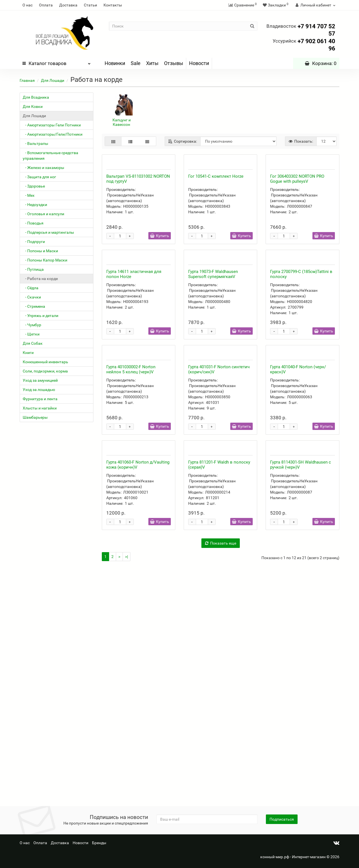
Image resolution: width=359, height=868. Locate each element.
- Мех (29, 195)
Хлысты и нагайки (40, 408)
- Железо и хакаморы (43, 168)
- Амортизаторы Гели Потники (52, 125)
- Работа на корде (40, 279)
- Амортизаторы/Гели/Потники (53, 134)
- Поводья (33, 223)
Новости (199, 63)
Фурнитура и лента (40, 399)
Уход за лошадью (39, 390)
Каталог (57, 62)
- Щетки (31, 334)
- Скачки (32, 297)
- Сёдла (31, 288)
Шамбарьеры (35, 417)
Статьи (90, 5)
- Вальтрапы (35, 143)
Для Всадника (36, 97)
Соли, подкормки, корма (45, 371)
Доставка (68, 5)
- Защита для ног (39, 177)
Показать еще (221, 776)
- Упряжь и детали (41, 316)
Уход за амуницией (40, 380)
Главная (27, 80)
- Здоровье (34, 186)
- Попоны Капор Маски (45, 260)
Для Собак (33, 343)
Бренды (99, 843)
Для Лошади (53, 80)
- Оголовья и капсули (43, 214)
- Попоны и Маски (40, 251)
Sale (136, 63)
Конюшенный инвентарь (45, 362)
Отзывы (174, 63)
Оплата (46, 5)
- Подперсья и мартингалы (48, 232)
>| (126, 790)
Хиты (152, 63)
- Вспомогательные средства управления (50, 156)
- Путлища (33, 269)
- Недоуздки (35, 205)
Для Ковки (33, 107)
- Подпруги (34, 242)
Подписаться (282, 819)
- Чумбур (32, 325)
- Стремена (34, 306)
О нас (27, 5)
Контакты (113, 5)
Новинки (115, 63)
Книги (28, 353)
